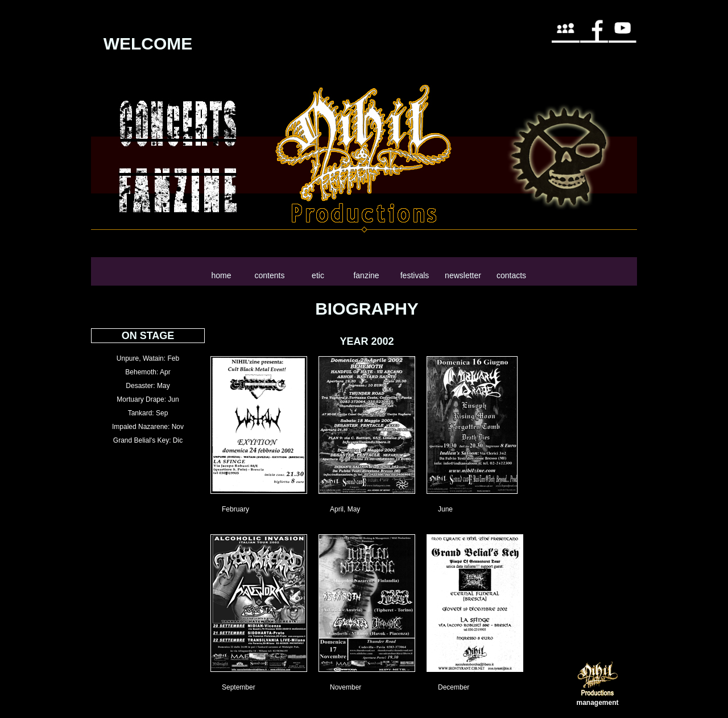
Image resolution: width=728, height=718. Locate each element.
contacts (511, 275)
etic (318, 275)
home (221, 275)
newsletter (463, 275)
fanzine (366, 275)
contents (270, 275)
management (597, 703)
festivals (415, 275)
